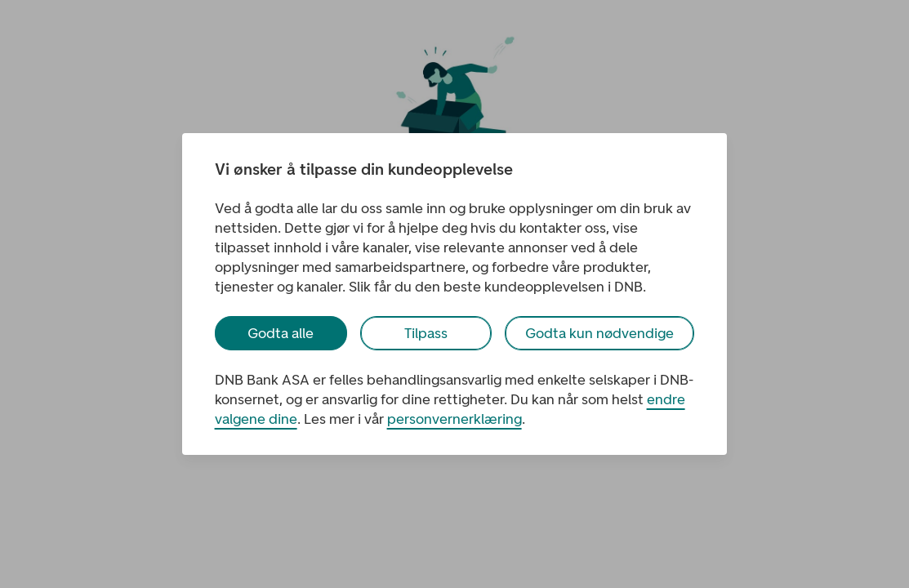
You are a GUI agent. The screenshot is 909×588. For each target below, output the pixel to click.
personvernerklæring (454, 419)
